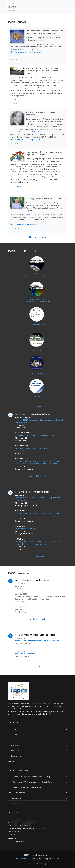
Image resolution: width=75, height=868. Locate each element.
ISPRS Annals (13, 735)
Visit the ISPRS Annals (37, 556)
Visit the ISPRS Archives (38, 476)
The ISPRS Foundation (16, 793)
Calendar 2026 (13, 745)
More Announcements (38, 237)
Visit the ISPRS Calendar (37, 619)
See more (38, 406)
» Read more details (58, 56)
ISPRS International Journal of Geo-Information (26, 787)
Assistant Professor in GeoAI (27, 654)
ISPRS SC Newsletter (16, 804)
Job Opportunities (15, 756)
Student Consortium (16, 798)
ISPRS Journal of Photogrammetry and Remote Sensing (29, 777)
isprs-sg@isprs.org (20, 841)
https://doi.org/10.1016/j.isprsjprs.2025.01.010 (27, 140)
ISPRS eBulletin (14, 740)
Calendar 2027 (13, 751)
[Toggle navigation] (65, 5)
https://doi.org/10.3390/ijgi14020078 (24, 224)
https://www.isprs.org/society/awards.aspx (26, 52)
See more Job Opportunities (38, 666)
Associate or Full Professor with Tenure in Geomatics (37, 641)
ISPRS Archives (14, 729)
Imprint (33, 859)
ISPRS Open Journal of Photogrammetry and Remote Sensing (31, 782)
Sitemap (11, 761)
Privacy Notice (22, 859)
